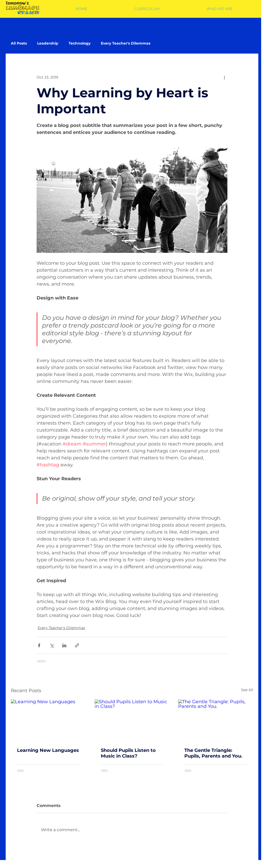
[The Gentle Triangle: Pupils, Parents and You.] (216, 720)
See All (247, 690)
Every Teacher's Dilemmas (126, 43)
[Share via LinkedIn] (64, 645)
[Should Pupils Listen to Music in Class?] (132, 720)
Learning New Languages (48, 750)
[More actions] (224, 77)
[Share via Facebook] (39, 645)
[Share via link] (77, 645)
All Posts (19, 43)
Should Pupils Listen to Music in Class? (128, 753)
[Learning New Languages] (48, 720)
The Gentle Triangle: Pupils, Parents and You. (213, 753)
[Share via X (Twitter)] (52, 645)
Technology (80, 43)
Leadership (48, 43)
